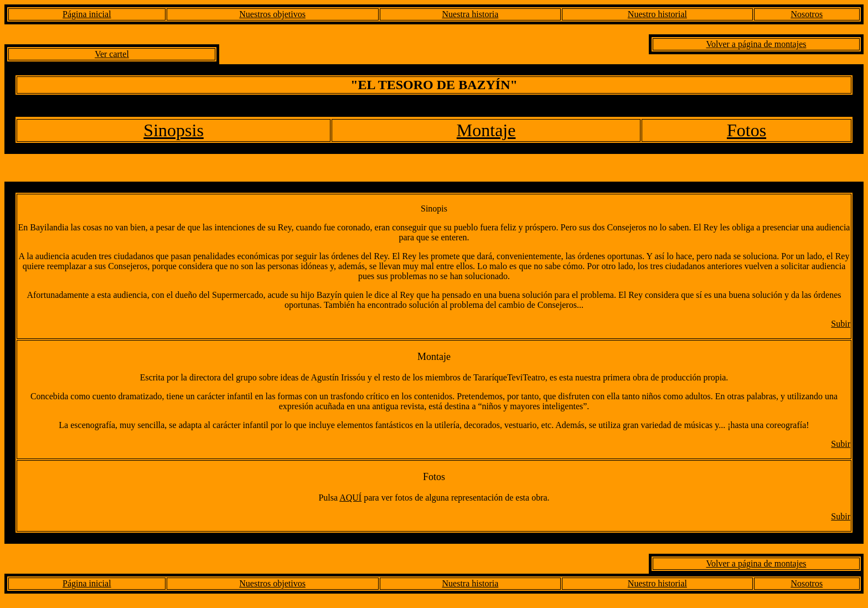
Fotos (746, 130)
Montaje (486, 130)
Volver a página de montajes (756, 44)
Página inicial (87, 14)
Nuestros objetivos (272, 14)
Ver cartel (112, 54)
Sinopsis (173, 130)
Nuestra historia (471, 14)
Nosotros (807, 14)
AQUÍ (350, 498)
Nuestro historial (657, 14)
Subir (841, 324)
